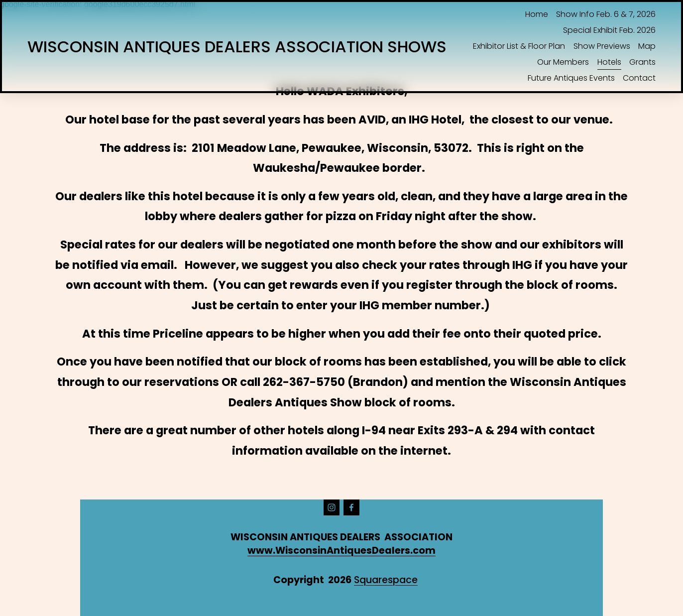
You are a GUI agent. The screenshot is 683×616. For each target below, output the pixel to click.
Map (647, 46)
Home (537, 14)
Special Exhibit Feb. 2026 (609, 30)
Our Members (563, 62)
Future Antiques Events (571, 78)
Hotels (609, 62)
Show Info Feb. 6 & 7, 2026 (606, 14)
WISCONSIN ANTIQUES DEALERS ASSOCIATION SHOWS (237, 47)
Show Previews (602, 46)
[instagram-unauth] (332, 507)
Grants (642, 62)
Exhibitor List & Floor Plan (519, 46)
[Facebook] (351, 507)
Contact (639, 78)
